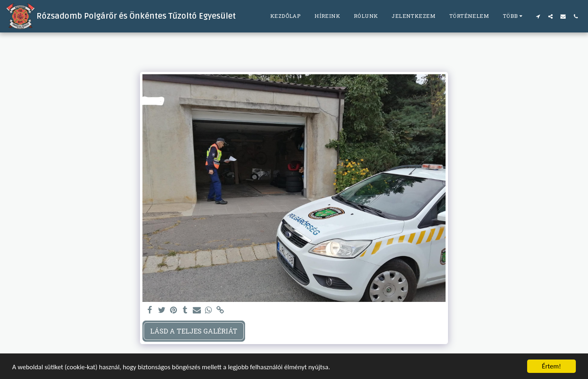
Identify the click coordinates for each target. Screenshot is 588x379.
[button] (538, 16)
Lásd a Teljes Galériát (194, 331)
